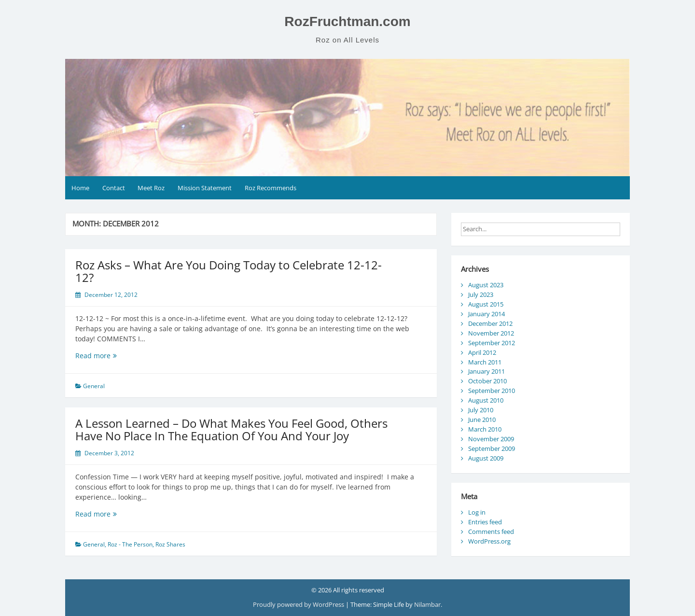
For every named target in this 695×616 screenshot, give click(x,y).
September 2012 (492, 343)
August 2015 (486, 304)
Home (80, 188)
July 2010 (481, 410)
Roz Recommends (271, 188)
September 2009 (492, 448)
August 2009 (486, 458)
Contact (114, 188)
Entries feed (485, 522)
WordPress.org (489, 541)
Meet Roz (151, 188)
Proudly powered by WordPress (299, 604)
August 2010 (486, 400)
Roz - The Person (130, 544)
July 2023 (481, 294)
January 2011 (486, 371)
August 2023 (486, 285)
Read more (108, 356)
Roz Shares (170, 544)
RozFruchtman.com (347, 21)
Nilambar (427, 604)
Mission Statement (205, 188)
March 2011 (485, 362)
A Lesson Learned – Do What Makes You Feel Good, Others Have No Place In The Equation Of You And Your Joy (231, 429)
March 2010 (485, 429)
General (94, 386)
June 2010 (482, 420)
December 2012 (490, 323)
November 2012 (491, 333)
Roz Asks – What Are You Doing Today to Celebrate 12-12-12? (229, 271)
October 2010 (487, 381)
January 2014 (486, 314)
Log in (477, 512)
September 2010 (492, 391)
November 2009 (491, 439)
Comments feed (491, 532)
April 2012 (482, 352)
